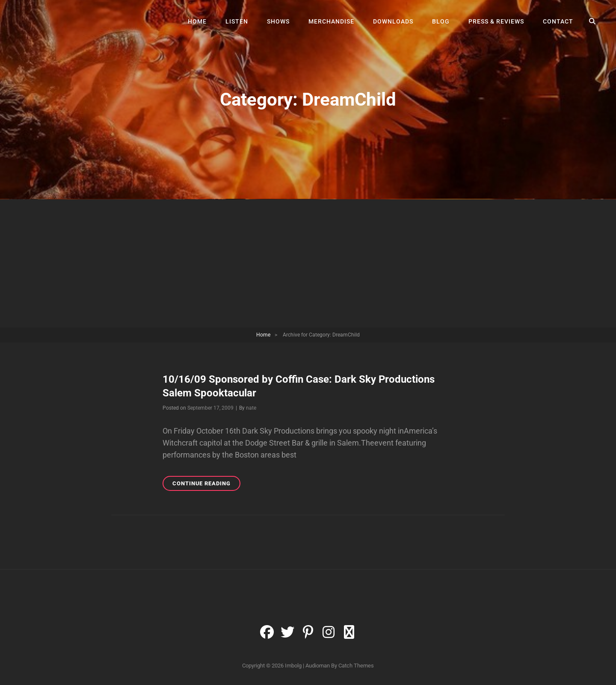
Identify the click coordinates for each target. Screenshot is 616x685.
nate (251, 408)
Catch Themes (356, 666)
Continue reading (206, 485)
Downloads (393, 21)
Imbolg (293, 666)
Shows (278, 21)
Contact (558, 21)
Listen (237, 21)
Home (197, 21)
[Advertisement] (308, 264)
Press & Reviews (496, 21)
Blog (441, 21)
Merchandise (331, 21)
